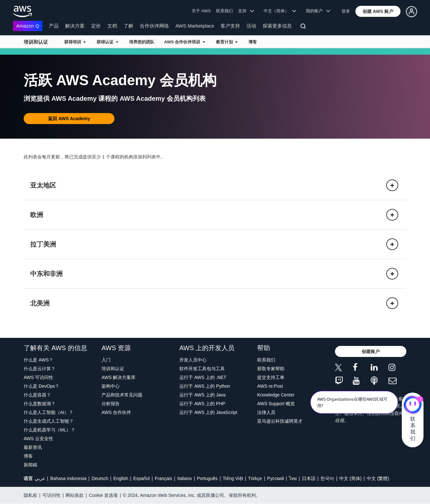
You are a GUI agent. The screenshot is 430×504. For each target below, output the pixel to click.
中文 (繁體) (378, 478)
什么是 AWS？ (38, 360)
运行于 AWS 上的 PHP (202, 404)
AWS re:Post (270, 386)
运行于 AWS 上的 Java (203, 395)
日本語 (309, 478)
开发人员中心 (193, 360)
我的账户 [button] (318, 11)
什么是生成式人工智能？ (49, 421)
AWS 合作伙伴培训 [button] (184, 42)
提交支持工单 (271, 377)
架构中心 (111, 386)
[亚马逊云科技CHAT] (413, 406)
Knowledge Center (276, 395)
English (121, 478)
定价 (96, 26)
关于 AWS (201, 11)
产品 (54, 26)
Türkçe (255, 478)
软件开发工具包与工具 (202, 369)
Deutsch (100, 478)
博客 (253, 42)
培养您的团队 (142, 42)
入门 (106, 360)
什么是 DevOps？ (42, 386)
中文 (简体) (350, 478)
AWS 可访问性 (38, 377)
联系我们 (224, 11)
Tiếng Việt (233, 478)
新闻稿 (30, 465)
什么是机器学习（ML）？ (49, 430)
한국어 (327, 478)
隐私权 (30, 495)
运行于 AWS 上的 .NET (203, 377)
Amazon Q (28, 26)
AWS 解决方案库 (119, 377)
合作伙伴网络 (154, 26)
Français (163, 478)
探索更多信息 (277, 26)
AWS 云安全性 (38, 439)
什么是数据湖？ (40, 404)
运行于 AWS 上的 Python (205, 386)
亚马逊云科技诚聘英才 (280, 421)
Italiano (185, 478)
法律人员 (266, 412)
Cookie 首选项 (103, 495)
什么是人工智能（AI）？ (48, 412)
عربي (40, 478)
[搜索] (304, 27)
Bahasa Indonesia (68, 478)
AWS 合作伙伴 (116, 412)
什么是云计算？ (40, 369)
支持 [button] (246, 11)
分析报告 (111, 404)
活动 (251, 26)
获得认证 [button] (107, 42)
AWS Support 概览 (276, 404)
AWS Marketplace (195, 26)
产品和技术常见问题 (122, 395)
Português (207, 478)
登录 (346, 11)
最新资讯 (33, 447)
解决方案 (75, 26)
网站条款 (75, 495)
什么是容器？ (37, 395)
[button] (378, 11)
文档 (112, 26)
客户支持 (230, 26)
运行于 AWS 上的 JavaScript (208, 412)
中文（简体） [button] (280, 11)
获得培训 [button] (75, 42)
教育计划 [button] (227, 42)
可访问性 (52, 495)
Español (142, 478)
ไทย (293, 478)
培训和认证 (36, 42)
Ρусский (276, 478)
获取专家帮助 (271, 369)
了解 (128, 26)
